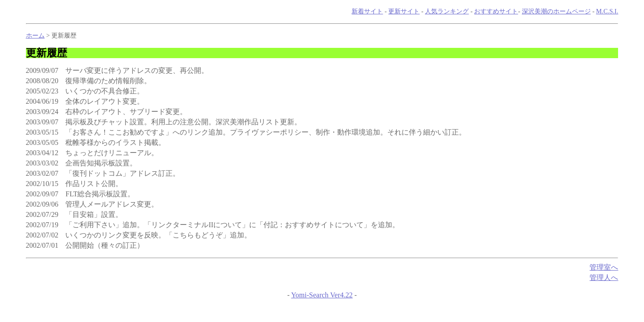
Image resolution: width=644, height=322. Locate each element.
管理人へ (604, 278)
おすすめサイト (496, 11)
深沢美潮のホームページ (556, 11)
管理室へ (604, 267)
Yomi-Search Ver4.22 (322, 295)
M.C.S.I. (607, 11)
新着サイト (367, 11)
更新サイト (404, 11)
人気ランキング (447, 11)
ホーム (35, 35)
